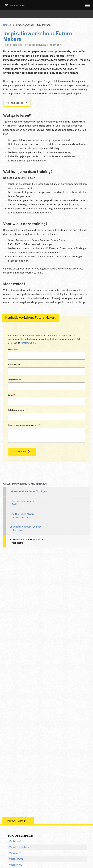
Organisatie (14, 380)
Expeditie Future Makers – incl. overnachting (22, 516)
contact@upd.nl (28, 343)
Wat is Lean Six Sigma (19, 847)
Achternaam (15, 365)
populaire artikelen (20, 836)
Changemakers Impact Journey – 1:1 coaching (25, 528)
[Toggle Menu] (87, 5)
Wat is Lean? (15, 841)
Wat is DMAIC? (16, 865)
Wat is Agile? (15, 853)
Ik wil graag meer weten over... (24, 425)
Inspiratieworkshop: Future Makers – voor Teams (27, 541)
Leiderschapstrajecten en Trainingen (28, 492)
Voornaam (14, 349)
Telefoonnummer (17, 410)
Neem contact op (17, 103)
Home (6, 25)
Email (11, 395)
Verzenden (20, 452)
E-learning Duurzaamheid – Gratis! (22, 503)
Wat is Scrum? (16, 859)
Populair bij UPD (18, 821)
